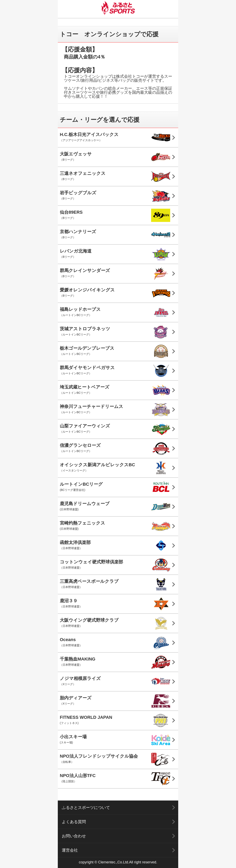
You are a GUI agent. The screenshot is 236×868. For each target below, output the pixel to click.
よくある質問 (74, 822)
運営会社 (70, 850)
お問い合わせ (74, 836)
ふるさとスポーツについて (86, 808)
